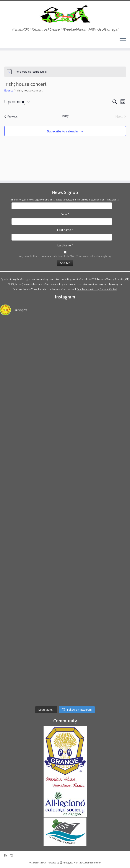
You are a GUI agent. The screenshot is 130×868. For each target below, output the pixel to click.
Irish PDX (42, 863)
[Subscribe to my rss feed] (7, 856)
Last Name (65, 245)
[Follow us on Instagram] (13, 856)
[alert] (65, 72)
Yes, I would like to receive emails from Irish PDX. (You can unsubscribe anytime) (65, 256)
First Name (65, 230)
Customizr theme (91, 863)
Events (9, 90)
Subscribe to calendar (63, 131)
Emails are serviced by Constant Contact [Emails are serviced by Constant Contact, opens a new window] (97, 289)
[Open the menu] (123, 41)
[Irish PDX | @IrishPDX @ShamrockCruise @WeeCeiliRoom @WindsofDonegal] (65, 14)
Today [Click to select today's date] (65, 116)
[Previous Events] (11, 117)
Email (65, 214)
